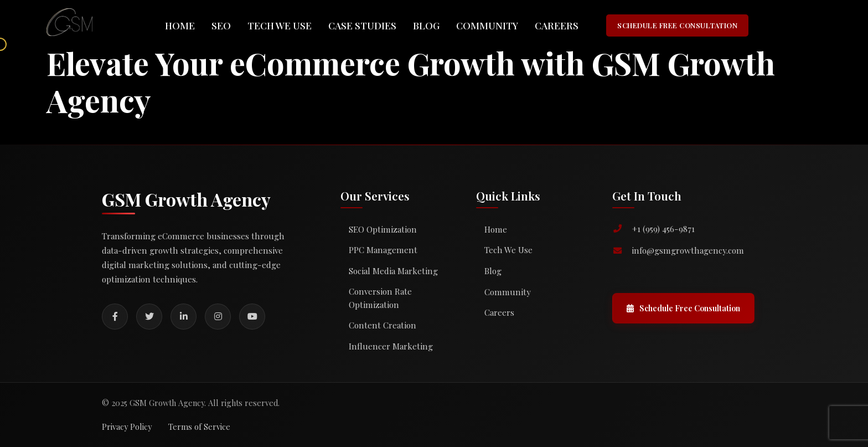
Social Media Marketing (393, 271)
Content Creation (383, 325)
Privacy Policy (127, 427)
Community (487, 25)
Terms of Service (199, 427)
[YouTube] (252, 317)
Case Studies (362, 25)
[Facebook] (115, 317)
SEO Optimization (383, 229)
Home (180, 25)
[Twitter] (149, 317)
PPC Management (383, 250)
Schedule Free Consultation (683, 308)
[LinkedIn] (184, 317)
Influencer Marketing (391, 346)
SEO (221, 25)
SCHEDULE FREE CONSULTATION (677, 25)
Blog (426, 25)
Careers (557, 25)
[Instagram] (218, 317)
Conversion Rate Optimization (380, 298)
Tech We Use (280, 25)
